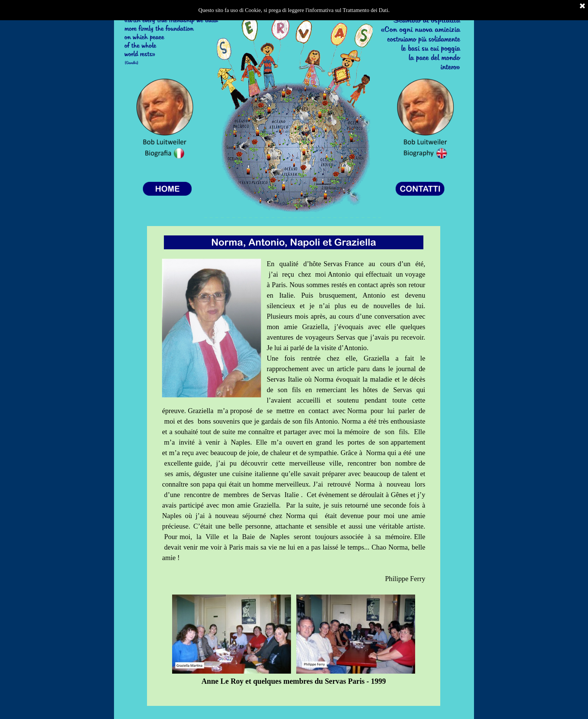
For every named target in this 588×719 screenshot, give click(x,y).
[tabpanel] (294, 466)
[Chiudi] (582, 6)
